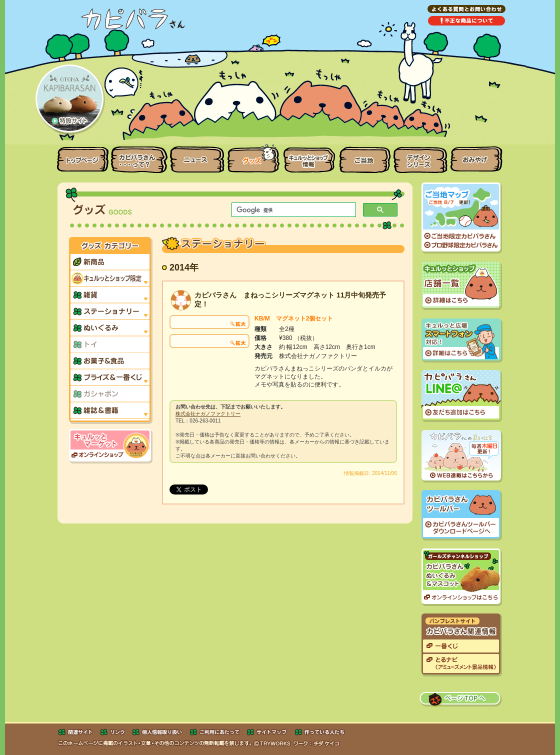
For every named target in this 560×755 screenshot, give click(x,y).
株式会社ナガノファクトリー (208, 414)
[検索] (293, 210)
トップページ (80, 156)
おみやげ (480, 156)
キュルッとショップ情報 (309, 156)
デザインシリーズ (421, 156)
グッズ (253, 156)
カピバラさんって (139, 156)
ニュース (197, 156)
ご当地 (365, 156)
